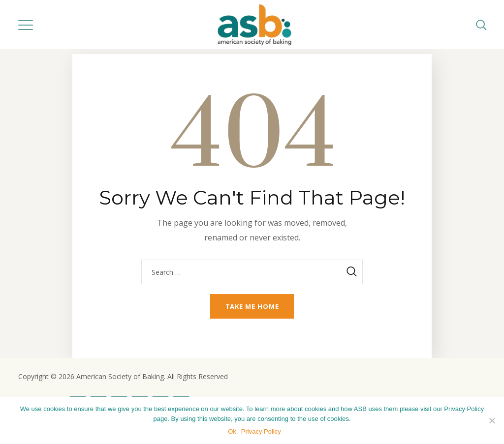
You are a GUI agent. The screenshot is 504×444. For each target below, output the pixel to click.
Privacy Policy (261, 431)
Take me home (252, 306)
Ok (232, 431)
